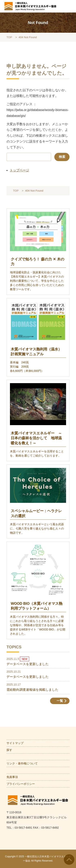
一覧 (60, 701)
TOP (9, 37)
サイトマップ (15, 743)
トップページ (19, 170)
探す (9, 750)
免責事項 (12, 777)
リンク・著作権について (22, 763)
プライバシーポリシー (21, 784)
